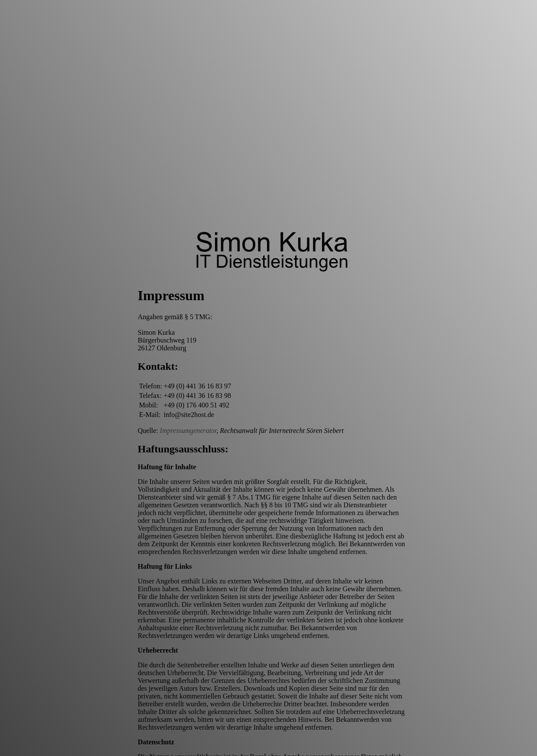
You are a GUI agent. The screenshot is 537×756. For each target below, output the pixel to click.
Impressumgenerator (188, 431)
